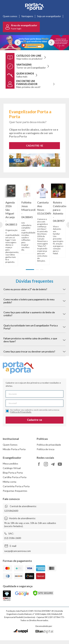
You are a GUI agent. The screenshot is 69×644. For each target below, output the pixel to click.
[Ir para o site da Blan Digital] (44, 632)
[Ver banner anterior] (18, 42)
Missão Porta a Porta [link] (14, 449)
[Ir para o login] (21, 27)
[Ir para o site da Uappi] (21, 631)
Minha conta (10, 482)
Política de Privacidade (21, 412)
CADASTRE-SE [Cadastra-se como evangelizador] (35, 146)
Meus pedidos (10, 464)
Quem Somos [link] (10, 445)
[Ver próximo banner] (51, 42)
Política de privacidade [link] (49, 445)
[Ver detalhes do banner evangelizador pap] (34, 42)
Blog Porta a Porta (13, 473)
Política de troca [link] (46, 449)
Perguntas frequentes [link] (15, 491)
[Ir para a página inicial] (35, 7)
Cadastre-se (35, 420)
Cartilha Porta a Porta (15, 477)
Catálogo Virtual (12, 468)
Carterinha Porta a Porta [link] (16, 486)
